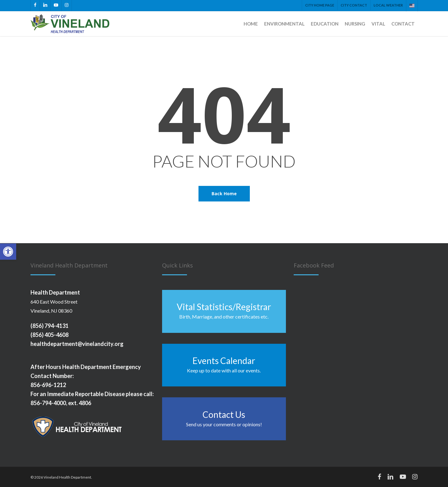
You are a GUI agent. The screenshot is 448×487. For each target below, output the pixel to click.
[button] (8, 252)
